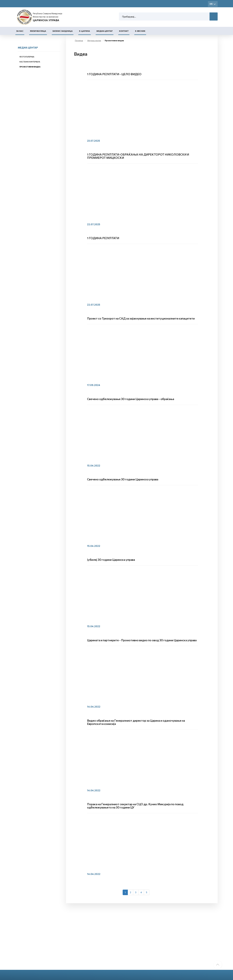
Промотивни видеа (30, 67)
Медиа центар (105, 31)
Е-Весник (140, 31)
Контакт (124, 31)
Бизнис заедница (63, 31)
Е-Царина (85, 31)
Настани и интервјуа (30, 62)
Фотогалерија (27, 57)
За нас (20, 31)
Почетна (79, 40)
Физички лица (38, 31)
